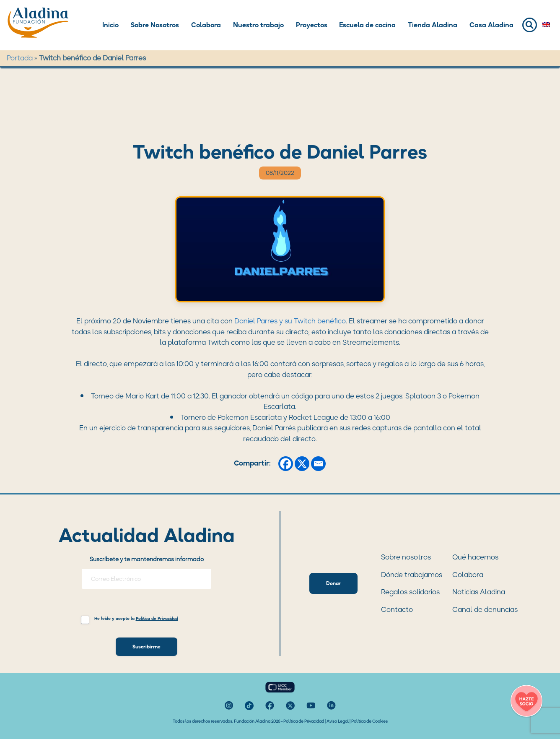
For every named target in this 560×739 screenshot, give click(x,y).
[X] (302, 464)
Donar (333, 583)
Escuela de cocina (367, 25)
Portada (20, 58)
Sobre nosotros (406, 557)
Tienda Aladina (433, 25)
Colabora (206, 25)
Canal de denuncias (485, 609)
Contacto (397, 609)
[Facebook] (286, 464)
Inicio (110, 25)
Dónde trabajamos (412, 575)
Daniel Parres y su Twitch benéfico (290, 321)
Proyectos (312, 25)
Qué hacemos (475, 557)
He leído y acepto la (136, 619)
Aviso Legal (338, 721)
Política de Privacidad (304, 721)
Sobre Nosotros (155, 25)
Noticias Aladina (479, 592)
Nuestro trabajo (258, 25)
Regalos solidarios (410, 592)
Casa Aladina (491, 25)
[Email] (318, 464)
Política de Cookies (369, 721)
